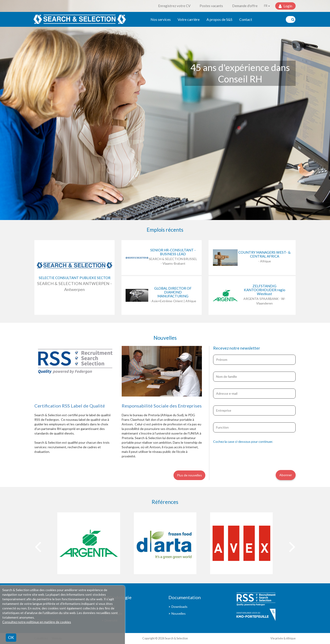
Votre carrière (189, 19)
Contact (246, 19)
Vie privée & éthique (283, 638)
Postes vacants (211, 6)
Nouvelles (179, 613)
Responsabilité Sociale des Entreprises (162, 406)
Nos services (161, 19)
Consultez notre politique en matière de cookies (37, 622)
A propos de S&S (219, 19)
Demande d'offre (245, 6)
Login (287, 6)
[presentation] (248, 456)
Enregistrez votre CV (174, 6)
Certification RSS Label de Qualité (70, 406)
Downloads (179, 607)
